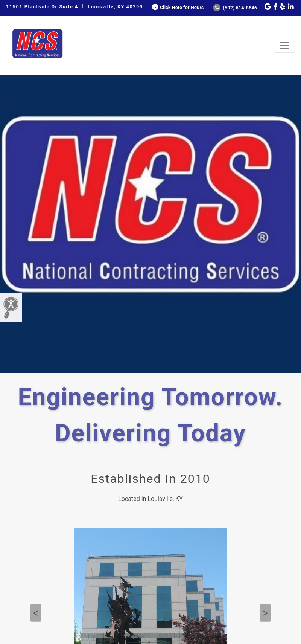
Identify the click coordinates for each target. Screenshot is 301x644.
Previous (36, 613)
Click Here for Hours (177, 7)
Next (265, 613)
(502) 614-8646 (235, 8)
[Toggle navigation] (284, 45)
